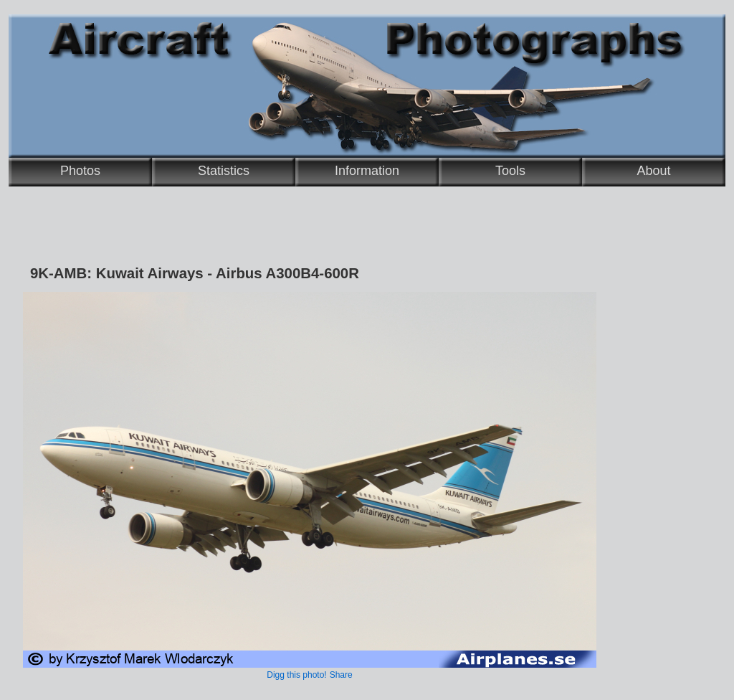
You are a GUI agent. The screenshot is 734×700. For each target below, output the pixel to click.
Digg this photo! (296, 675)
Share (341, 675)
